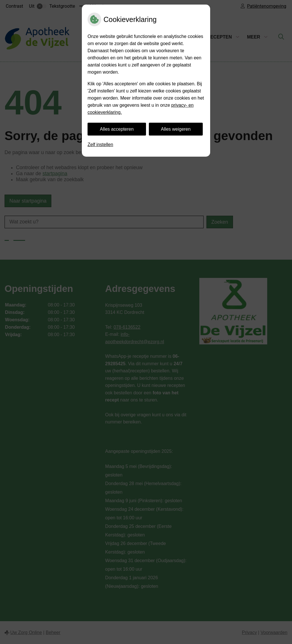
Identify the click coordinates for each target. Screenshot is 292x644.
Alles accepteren (117, 129)
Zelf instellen (100, 145)
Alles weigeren (176, 129)
